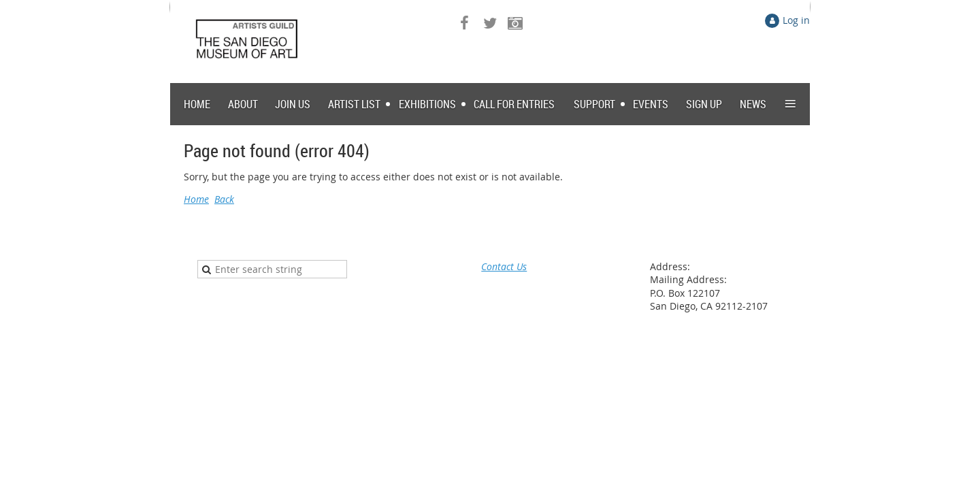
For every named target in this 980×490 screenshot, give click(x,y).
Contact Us (504, 266)
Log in (796, 20)
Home (196, 199)
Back (224, 199)
